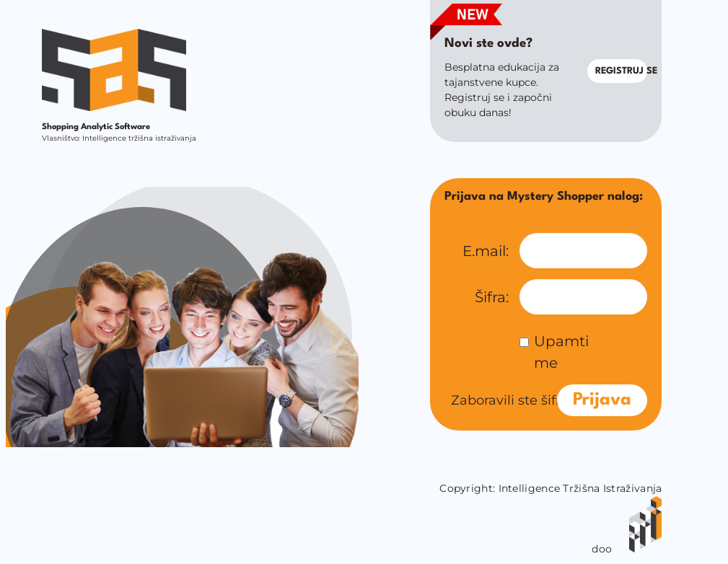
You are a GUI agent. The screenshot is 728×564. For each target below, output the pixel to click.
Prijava (602, 400)
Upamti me (554, 352)
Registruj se (622, 71)
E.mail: (486, 251)
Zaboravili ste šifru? (514, 400)
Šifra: (492, 297)
